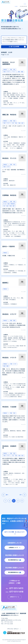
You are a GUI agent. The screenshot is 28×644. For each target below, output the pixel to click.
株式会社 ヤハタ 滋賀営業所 (9, 63)
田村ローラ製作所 (9, 247)
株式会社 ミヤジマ (9, 314)
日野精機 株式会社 (9, 195)
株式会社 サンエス (9, 158)
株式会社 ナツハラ (9, 358)
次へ (23, 495)
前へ (5, 495)
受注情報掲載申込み (13, 572)
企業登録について (13, 548)
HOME (16, 6)
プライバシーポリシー (13, 629)
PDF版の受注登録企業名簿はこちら (11, 29)
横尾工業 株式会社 (9, 115)
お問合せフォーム (15, 597)
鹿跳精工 (5, 283)
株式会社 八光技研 (9, 407)
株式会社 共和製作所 (9, 447)
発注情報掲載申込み (13, 560)
